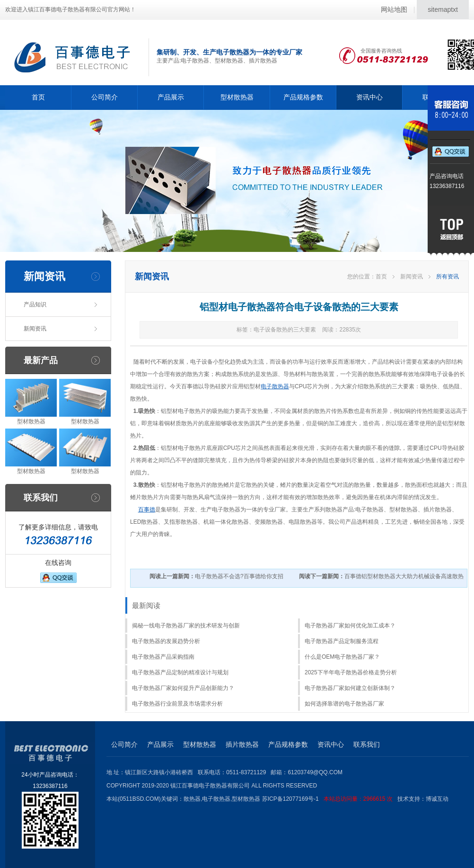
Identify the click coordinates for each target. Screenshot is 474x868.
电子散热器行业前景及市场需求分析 (177, 704)
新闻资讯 (35, 329)
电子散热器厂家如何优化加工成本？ (350, 626)
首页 (38, 97)
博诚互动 (437, 799)
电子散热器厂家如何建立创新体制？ (350, 688)
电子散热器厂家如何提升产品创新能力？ (183, 688)
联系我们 (367, 744)
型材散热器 (237, 97)
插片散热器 (242, 744)
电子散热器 (275, 386)
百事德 (147, 510)
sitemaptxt (443, 9)
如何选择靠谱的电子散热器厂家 (344, 704)
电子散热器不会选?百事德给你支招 (216, 576)
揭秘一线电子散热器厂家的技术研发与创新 (186, 626)
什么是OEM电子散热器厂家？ (342, 657)
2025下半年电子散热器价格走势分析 (351, 672)
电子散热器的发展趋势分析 (166, 641)
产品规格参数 (303, 97)
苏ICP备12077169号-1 (330, 799)
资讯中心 (369, 97)
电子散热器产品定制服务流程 (342, 641)
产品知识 (35, 304)
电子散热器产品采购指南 (163, 657)
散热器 (192, 799)
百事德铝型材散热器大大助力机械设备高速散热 (381, 576)
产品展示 (171, 97)
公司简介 (105, 97)
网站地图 (394, 9)
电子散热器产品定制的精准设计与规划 (180, 672)
